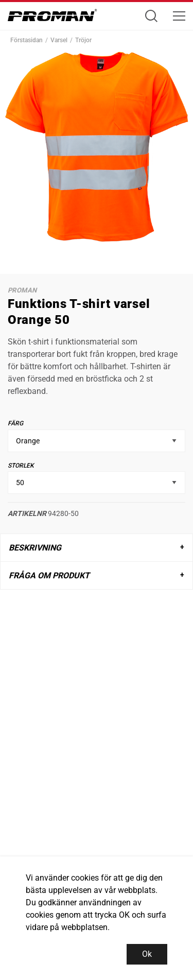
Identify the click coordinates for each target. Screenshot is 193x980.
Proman (22, 290)
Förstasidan (27, 40)
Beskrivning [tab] (35, 548)
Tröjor (83, 40)
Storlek (21, 466)
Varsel (59, 40)
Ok (147, 954)
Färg (15, 423)
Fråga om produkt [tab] (49, 575)
